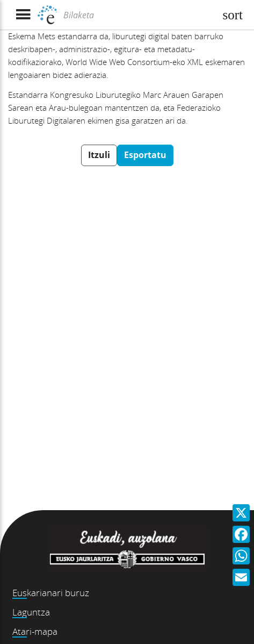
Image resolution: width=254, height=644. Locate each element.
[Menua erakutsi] (23, 15)
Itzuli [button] (99, 155)
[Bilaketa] (138, 15)
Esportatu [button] (145, 155)
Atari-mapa (35, 631)
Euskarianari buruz (51, 593)
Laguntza (31, 612)
